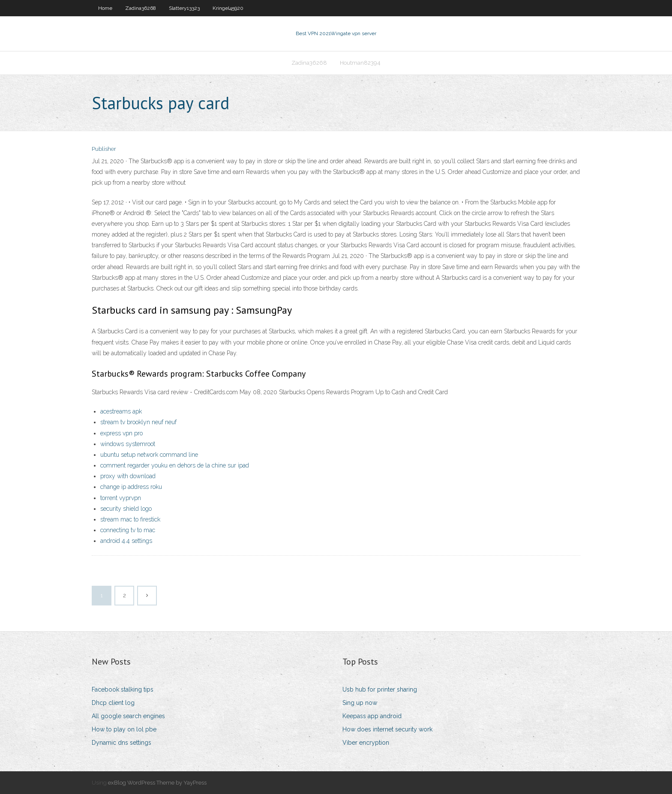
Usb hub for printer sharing (380, 689)
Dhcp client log (113, 703)
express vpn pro (121, 433)
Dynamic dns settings (121, 743)
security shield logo (126, 509)
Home (105, 8)
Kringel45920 (228, 8)
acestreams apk (121, 411)
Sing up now (360, 703)
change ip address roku (131, 487)
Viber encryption (366, 743)
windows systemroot (128, 444)
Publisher (104, 149)
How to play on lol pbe (124, 729)
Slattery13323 (184, 8)
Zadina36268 (141, 8)
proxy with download (128, 476)
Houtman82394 (360, 63)
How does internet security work (387, 729)
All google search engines (128, 716)
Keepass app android (372, 716)
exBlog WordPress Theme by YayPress (157, 783)
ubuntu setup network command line (149, 455)
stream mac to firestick (130, 519)
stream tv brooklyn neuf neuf (138, 422)
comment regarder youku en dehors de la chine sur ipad (175, 465)
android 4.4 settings (126, 541)
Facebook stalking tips (123, 689)
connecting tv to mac (128, 530)
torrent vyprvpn (121, 498)
